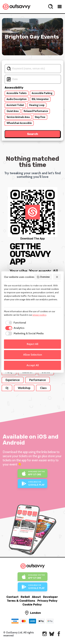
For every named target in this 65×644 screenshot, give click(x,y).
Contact (12, 597)
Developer (50, 597)
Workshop (24, 388)
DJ (7, 388)
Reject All (32, 344)
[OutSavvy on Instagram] (45, 634)
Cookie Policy (32, 604)
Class (43, 388)
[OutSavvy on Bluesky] (52, 634)
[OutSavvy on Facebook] (59, 634)
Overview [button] (43, 277)
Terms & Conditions (21, 601)
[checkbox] (15, 323)
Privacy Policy (47, 601)
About (36, 597)
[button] (57, 277)
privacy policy (39, 315)
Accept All (33, 365)
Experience (13, 380)
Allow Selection (33, 355)
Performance (38, 380)
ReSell (25, 597)
